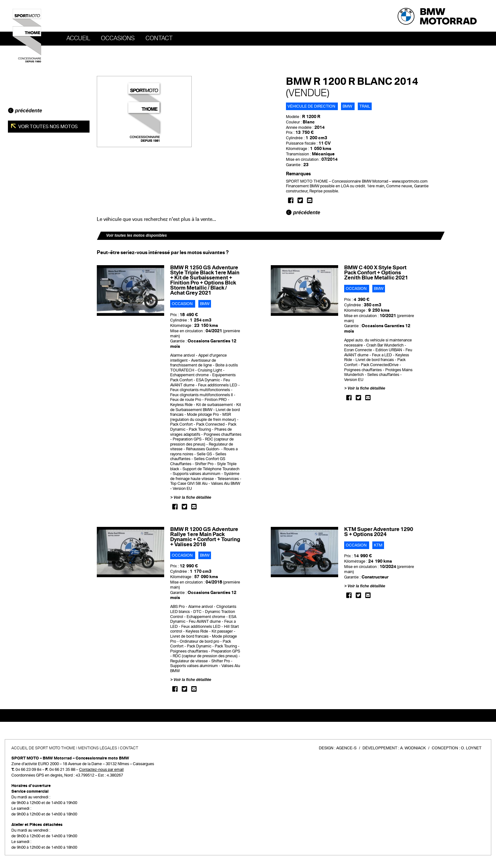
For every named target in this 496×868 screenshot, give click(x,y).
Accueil (78, 38)
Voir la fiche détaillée (192, 497)
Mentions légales (98, 748)
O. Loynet (471, 748)
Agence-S (346, 748)
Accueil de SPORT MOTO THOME (43, 748)
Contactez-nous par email (101, 770)
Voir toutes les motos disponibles (137, 235)
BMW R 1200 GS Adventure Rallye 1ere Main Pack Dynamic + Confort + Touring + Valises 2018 (205, 537)
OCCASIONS (118, 38)
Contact (159, 38)
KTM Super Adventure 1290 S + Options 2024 (379, 532)
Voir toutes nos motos (48, 127)
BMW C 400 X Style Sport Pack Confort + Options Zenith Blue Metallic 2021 (376, 273)
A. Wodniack (413, 748)
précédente (25, 111)
